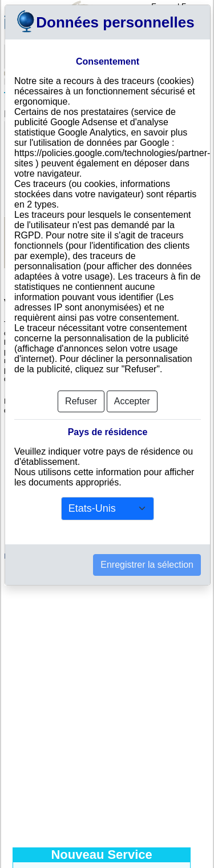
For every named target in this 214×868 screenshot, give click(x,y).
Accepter (132, 401)
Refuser (81, 401)
